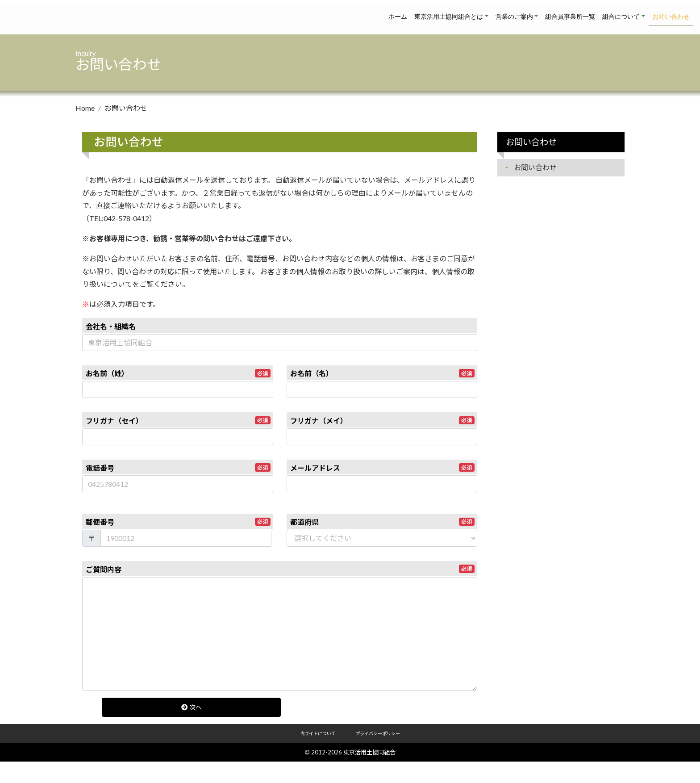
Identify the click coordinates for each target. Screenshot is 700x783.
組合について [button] (621, 17)
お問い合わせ (671, 17)
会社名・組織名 (111, 326)
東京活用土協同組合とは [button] (449, 17)
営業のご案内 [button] (514, 17)
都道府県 (383, 522)
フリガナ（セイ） (178, 421)
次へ (181, 707)
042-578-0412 (126, 218)
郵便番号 (178, 522)
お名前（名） (383, 373)
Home (85, 108)
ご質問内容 (280, 569)
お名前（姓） (178, 373)
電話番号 (178, 467)
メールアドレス (383, 467)
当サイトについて (318, 733)
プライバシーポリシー (378, 733)
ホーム (398, 17)
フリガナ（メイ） (383, 421)
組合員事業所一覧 (570, 17)
